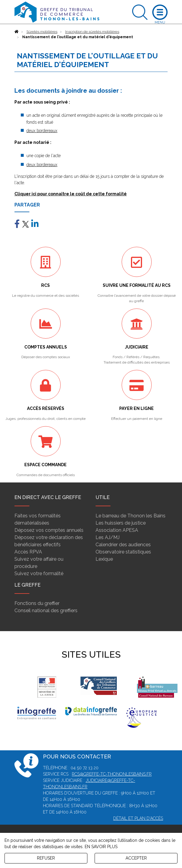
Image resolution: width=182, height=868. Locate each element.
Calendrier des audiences (123, 545)
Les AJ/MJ (108, 537)
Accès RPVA (28, 552)
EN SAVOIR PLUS (101, 847)
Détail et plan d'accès (138, 818)
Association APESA (117, 530)
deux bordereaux (42, 131)
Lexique (104, 559)
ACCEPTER (136, 858)
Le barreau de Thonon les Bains (130, 516)
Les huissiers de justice (121, 523)
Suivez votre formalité (39, 573)
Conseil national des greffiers (46, 611)
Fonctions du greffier (37, 603)
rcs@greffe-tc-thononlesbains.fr (112, 774)
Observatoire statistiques (123, 552)
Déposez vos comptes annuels (49, 530)
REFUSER (46, 858)
